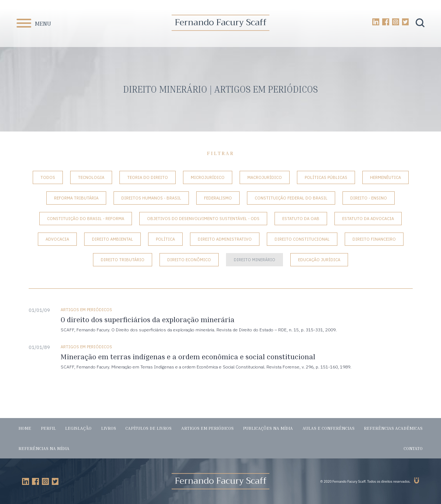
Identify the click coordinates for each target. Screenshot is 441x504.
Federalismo (218, 198)
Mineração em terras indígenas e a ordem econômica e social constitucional (188, 357)
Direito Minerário (254, 260)
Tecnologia (91, 177)
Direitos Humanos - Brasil (151, 198)
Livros (109, 428)
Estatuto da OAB (301, 219)
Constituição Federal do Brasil (291, 198)
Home (25, 428)
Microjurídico (208, 177)
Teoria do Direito (148, 177)
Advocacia (57, 239)
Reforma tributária (76, 198)
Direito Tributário (123, 260)
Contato (413, 448)
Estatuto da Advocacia (368, 219)
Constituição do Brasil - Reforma (86, 219)
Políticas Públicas (326, 177)
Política (165, 239)
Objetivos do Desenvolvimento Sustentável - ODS (203, 219)
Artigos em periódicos (207, 428)
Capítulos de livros (148, 428)
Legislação (78, 428)
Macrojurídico (265, 177)
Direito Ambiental (112, 239)
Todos (48, 177)
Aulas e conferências (329, 428)
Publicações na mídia (268, 428)
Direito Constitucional (302, 239)
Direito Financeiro (374, 239)
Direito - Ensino (369, 198)
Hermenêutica (386, 177)
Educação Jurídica (319, 260)
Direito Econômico (189, 260)
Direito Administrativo (225, 239)
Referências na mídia (44, 448)
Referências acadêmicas (393, 428)
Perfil (48, 428)
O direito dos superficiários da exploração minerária (148, 319)
